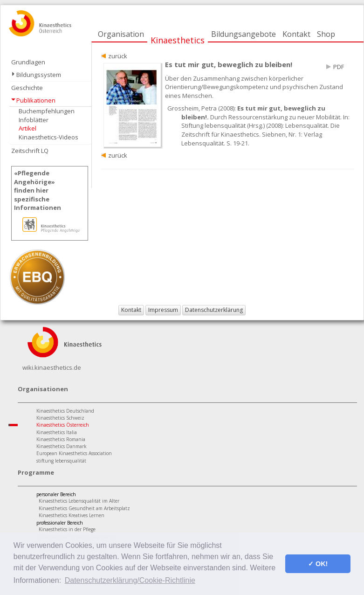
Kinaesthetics (178, 40)
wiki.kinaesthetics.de (52, 367)
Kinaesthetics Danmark (62, 446)
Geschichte (27, 88)
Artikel (27, 128)
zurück (118, 56)
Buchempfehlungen (47, 111)
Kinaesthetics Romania (61, 439)
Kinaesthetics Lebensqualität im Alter (79, 501)
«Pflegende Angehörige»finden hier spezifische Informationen (38, 190)
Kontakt (296, 34)
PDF (339, 67)
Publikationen (36, 100)
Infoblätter (34, 120)
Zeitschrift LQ (30, 151)
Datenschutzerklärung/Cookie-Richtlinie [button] (130, 580)
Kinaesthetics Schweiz (60, 418)
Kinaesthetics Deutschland (65, 411)
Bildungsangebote (244, 34)
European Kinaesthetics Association (74, 453)
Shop (326, 34)
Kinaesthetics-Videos (48, 137)
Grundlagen (28, 62)
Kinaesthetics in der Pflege (67, 529)
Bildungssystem (39, 75)
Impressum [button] (163, 310)
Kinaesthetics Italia (57, 432)
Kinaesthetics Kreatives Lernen (72, 515)
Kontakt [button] (131, 310)
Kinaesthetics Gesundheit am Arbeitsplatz (84, 508)
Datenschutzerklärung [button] (214, 310)
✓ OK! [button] (318, 564)
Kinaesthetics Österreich (63, 425)
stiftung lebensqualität (61, 461)
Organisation (121, 34)
